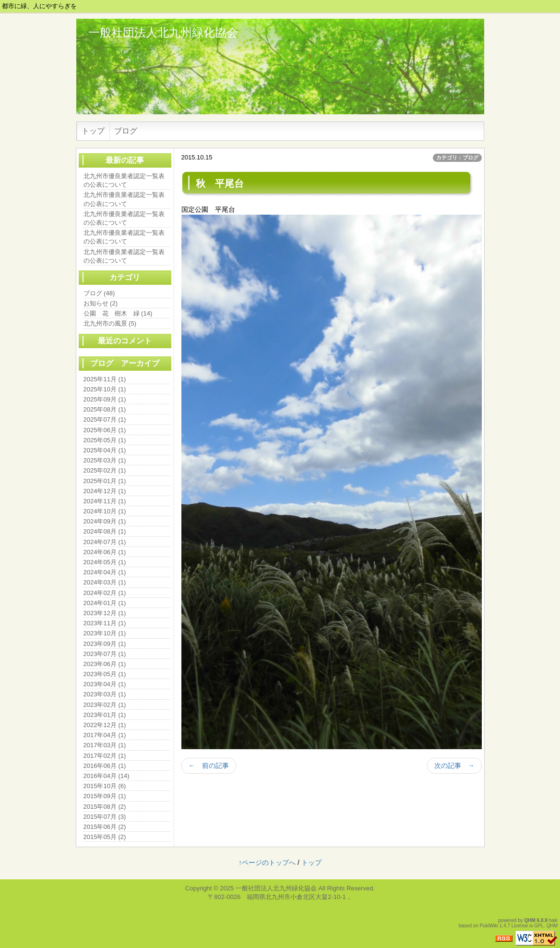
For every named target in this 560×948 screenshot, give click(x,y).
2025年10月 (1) (105, 389)
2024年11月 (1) (105, 501)
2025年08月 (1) (105, 409)
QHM (530, 920)
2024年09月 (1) (105, 521)
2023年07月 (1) (105, 654)
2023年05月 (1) (105, 674)
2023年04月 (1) (105, 684)
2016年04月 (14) (107, 776)
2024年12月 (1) (105, 491)
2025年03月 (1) (105, 460)
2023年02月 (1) (105, 705)
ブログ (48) (99, 293)
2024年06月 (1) (105, 552)
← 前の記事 (209, 766)
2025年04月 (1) (105, 450)
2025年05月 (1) (105, 440)
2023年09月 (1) (105, 644)
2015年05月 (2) (105, 837)
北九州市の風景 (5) (110, 323)
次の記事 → (454, 766)
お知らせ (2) (101, 303)
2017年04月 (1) (105, 735)
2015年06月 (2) (105, 827)
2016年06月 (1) (105, 766)
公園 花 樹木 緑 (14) (118, 313)
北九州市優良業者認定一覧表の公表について (124, 180)
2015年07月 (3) (105, 817)
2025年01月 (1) (105, 481)
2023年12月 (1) (105, 613)
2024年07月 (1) (105, 542)
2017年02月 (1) (105, 756)
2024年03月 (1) (105, 582)
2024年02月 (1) (105, 593)
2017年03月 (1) (105, 745)
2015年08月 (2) (105, 807)
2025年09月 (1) (105, 399)
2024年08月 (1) (105, 531)
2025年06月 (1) (105, 430)
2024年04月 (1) (105, 572)
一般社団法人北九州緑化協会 (163, 32)
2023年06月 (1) (105, 664)
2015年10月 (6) (105, 786)
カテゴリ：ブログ (457, 158)
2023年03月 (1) (105, 694)
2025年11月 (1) (105, 379)
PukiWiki (489, 926)
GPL (539, 926)
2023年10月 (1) (105, 633)
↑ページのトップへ (267, 863)
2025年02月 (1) (105, 470)
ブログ (126, 131)
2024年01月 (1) (105, 603)
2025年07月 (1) (105, 419)
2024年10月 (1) (105, 511)
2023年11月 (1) (105, 623)
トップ (93, 131)
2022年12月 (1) (105, 725)
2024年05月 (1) (105, 562)
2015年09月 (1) (105, 796)
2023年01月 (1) (105, 715)
